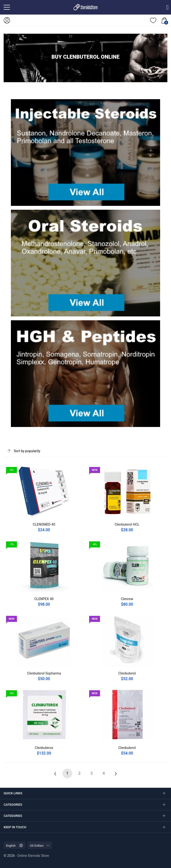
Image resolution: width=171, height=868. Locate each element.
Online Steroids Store (33, 856)
